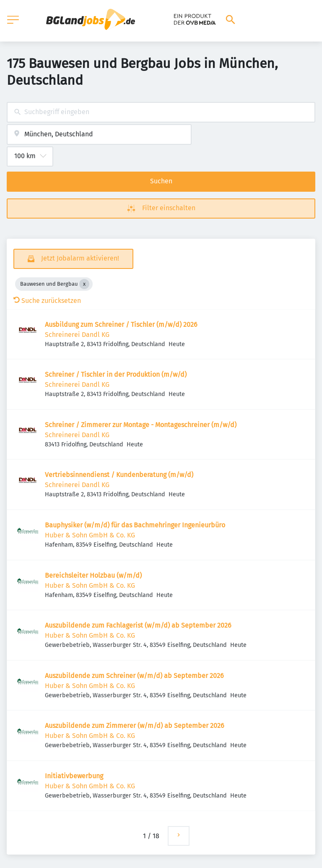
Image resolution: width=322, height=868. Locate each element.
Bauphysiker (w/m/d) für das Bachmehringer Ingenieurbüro (135, 525)
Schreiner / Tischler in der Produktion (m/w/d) (116, 374)
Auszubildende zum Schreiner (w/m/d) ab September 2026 (134, 676)
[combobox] (161, 112)
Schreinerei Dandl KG (77, 335)
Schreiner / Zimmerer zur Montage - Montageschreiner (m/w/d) (141, 425)
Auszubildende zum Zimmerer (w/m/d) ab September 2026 (135, 726)
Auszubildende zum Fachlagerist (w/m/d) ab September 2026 (138, 625)
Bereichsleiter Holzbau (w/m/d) (93, 575)
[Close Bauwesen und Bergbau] (84, 284)
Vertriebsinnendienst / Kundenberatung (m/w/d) (119, 475)
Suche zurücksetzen (47, 301)
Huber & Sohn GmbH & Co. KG (90, 535)
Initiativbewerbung (74, 776)
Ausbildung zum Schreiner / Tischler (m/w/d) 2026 (121, 325)
